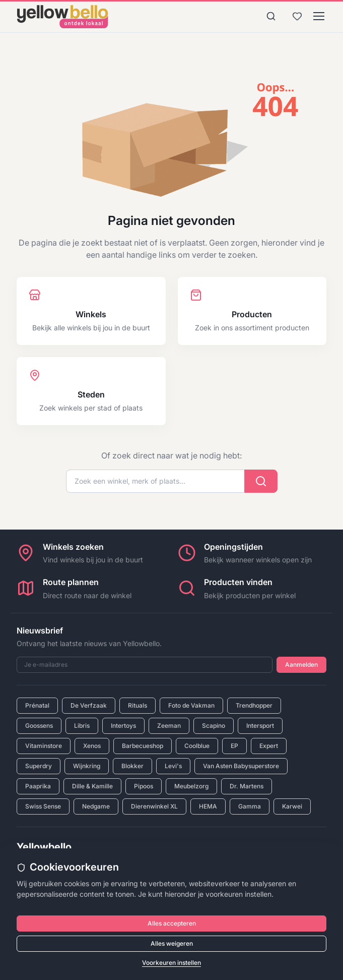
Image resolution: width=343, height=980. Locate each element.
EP (234, 746)
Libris (82, 726)
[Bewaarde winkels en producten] (297, 16)
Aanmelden (301, 665)
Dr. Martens (247, 786)
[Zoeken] (271, 16)
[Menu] (319, 16)
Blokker (132, 766)
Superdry (39, 766)
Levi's (173, 766)
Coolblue (197, 746)
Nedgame (96, 806)
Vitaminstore (44, 746)
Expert (269, 746)
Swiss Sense (43, 806)
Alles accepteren (172, 923)
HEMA (208, 806)
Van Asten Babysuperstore (241, 766)
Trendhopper (254, 705)
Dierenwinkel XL (154, 806)
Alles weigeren (172, 943)
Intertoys (123, 726)
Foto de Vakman (191, 705)
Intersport (260, 726)
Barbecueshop (143, 746)
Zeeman (169, 726)
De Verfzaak (89, 705)
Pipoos (144, 786)
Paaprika (38, 786)
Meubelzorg (191, 786)
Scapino (214, 726)
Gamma (250, 806)
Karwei (292, 806)
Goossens (39, 726)
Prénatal (37, 705)
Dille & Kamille (92, 786)
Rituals (138, 705)
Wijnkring (87, 766)
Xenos (92, 746)
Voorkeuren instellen (171, 963)
